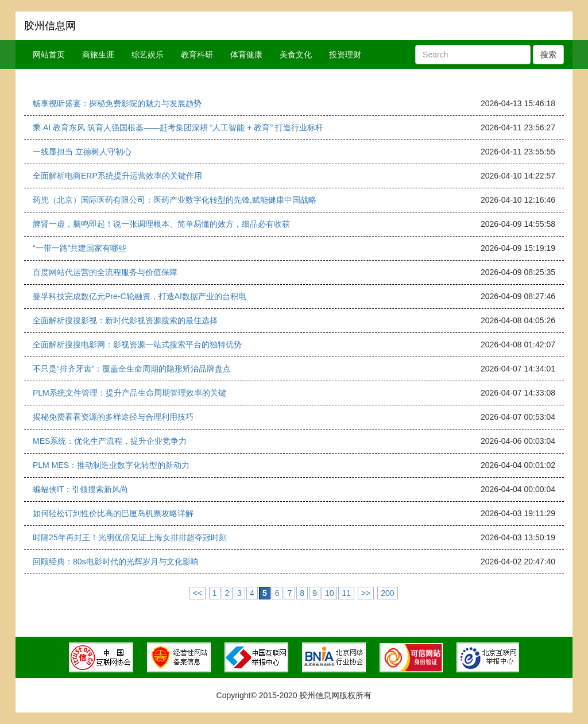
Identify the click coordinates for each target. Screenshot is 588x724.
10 (330, 593)
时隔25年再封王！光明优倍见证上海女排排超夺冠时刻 (130, 537)
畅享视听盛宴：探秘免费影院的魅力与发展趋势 (117, 103)
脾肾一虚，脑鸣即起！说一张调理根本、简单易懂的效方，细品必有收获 (161, 224)
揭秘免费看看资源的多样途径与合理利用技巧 (113, 417)
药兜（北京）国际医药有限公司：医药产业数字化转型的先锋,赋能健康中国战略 (175, 200)
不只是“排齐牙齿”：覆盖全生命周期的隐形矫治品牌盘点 (132, 369)
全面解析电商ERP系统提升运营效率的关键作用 (117, 176)
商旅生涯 (98, 55)
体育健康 (246, 55)
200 (387, 593)
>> (366, 593)
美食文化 (296, 55)
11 (346, 593)
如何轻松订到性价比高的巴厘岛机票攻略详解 (113, 513)
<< (197, 593)
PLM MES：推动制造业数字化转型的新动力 (111, 465)
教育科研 (197, 55)
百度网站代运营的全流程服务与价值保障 (105, 272)
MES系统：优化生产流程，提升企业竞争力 (110, 441)
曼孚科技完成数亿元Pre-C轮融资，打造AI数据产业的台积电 (140, 296)
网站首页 (49, 55)
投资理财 (345, 55)
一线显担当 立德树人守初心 (82, 152)
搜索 (548, 55)
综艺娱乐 (148, 55)
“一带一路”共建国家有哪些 (80, 248)
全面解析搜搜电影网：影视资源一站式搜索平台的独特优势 (137, 344)
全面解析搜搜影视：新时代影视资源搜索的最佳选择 (125, 320)
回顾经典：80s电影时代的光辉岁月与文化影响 (116, 562)
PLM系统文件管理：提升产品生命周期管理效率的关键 (129, 393)
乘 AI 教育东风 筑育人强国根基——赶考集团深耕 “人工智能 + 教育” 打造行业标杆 (178, 127)
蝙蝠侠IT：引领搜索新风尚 (80, 489)
